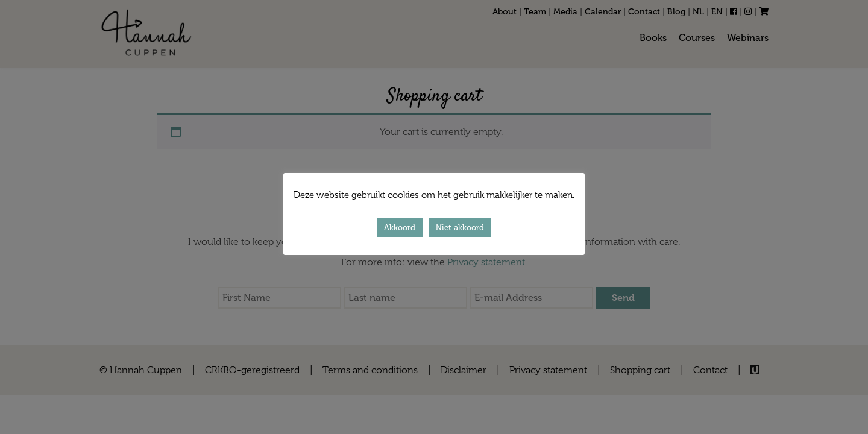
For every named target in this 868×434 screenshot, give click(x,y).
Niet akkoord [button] (460, 228)
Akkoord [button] (400, 228)
